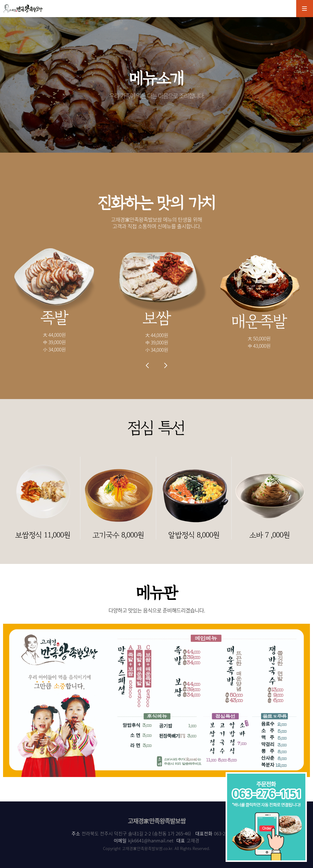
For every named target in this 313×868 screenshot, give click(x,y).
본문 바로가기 (0, 0)
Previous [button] (147, 365)
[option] (54, 299)
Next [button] (166, 365)
